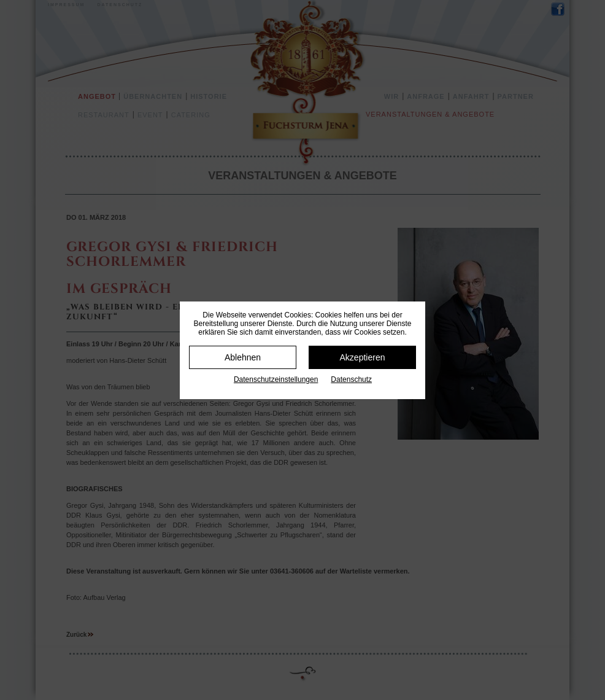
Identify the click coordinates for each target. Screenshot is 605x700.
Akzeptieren (363, 357)
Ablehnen (243, 357)
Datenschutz (351, 379)
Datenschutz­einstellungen (276, 379)
